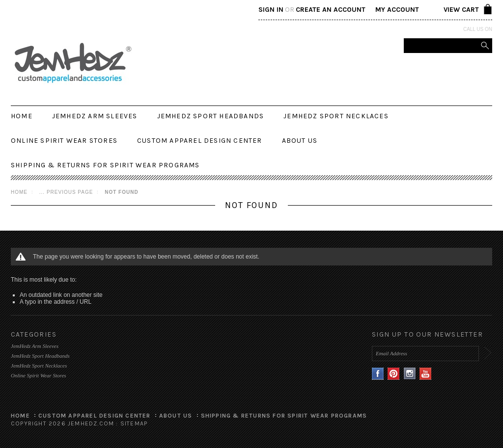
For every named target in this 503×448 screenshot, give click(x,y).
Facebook (378, 374)
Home (19, 192)
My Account (397, 10)
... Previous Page (66, 192)
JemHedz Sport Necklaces (336, 116)
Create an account (331, 10)
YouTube (426, 374)
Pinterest (394, 374)
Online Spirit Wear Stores (64, 141)
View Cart (461, 10)
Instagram (410, 374)
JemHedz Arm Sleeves (95, 116)
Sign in (271, 10)
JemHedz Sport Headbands (211, 116)
